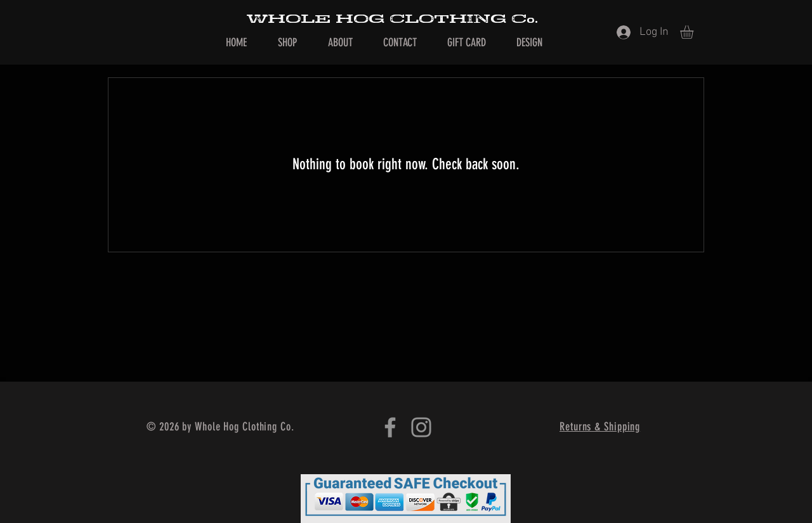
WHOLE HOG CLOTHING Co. (392, 19)
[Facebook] (390, 427)
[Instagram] (421, 427)
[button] (695, 32)
